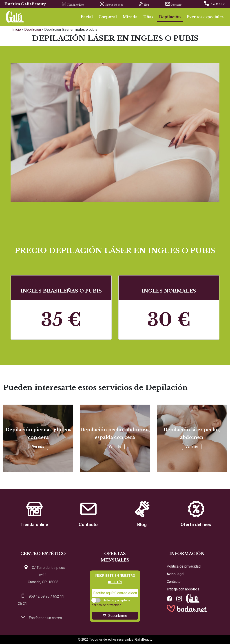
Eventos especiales (205, 17)
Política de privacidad (184, 566)
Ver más (38, 447)
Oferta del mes (109, 5)
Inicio (17, 29)
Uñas (148, 17)
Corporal (108, 17)
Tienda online (70, 5)
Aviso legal (175, 574)
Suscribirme (115, 616)
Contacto (171, 5)
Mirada (130, 17)
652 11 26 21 (218, 4)
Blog (142, 5)
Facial (87, 17)
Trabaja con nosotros (183, 589)
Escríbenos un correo (45, 618)
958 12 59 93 (39, 596)
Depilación (170, 17)
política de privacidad (106, 605)
